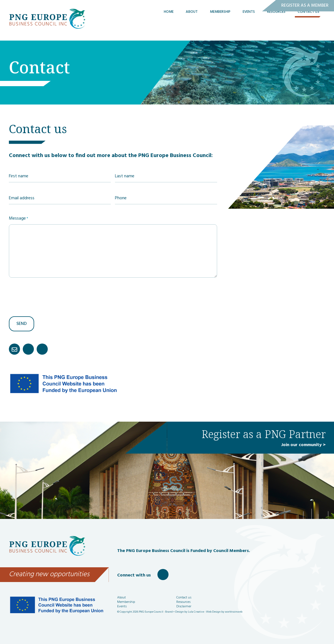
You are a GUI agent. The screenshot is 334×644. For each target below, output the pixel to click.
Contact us (184, 598)
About (192, 24)
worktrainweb (234, 612)
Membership (220, 24)
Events (249, 24)
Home (169, 24)
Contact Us (308, 24)
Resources (276, 24)
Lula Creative (196, 612)
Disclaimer (184, 606)
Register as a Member (305, 6)
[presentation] (51, 297)
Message (18, 219)
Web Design (213, 612)
